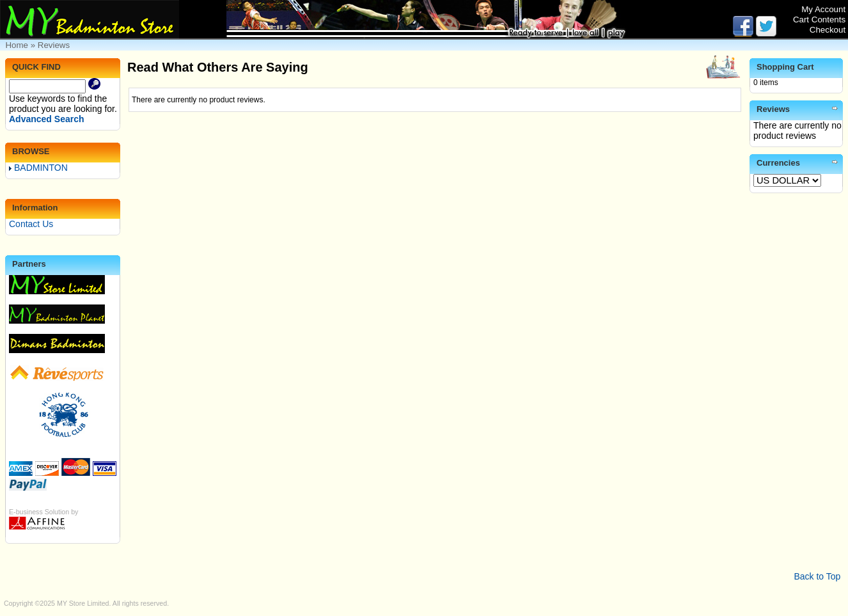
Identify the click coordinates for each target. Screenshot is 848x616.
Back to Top (817, 576)
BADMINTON (38, 168)
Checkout (828, 30)
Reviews (54, 45)
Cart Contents (819, 20)
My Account (823, 9)
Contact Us (31, 224)
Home (17, 45)
